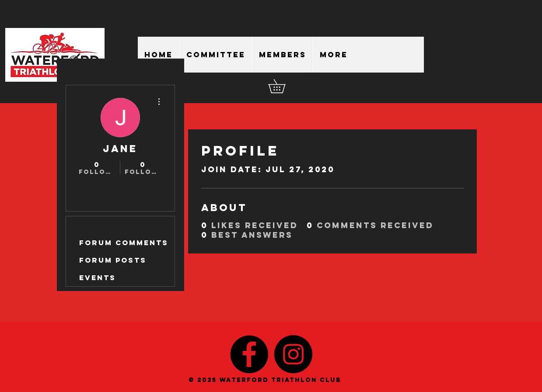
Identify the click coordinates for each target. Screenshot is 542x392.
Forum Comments (124, 243)
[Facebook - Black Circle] (249, 354)
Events (98, 278)
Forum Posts (113, 260)
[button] (283, 86)
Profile (99, 225)
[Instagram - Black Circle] (293, 354)
